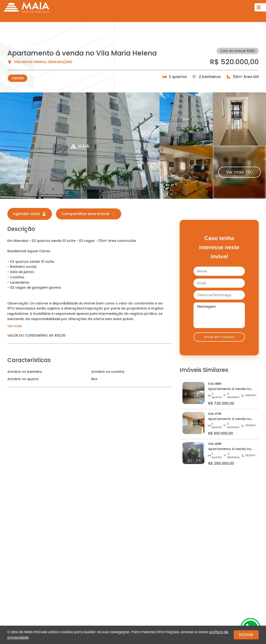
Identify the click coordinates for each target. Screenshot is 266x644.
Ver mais (15, 326)
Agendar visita (30, 214)
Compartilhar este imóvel (89, 214)
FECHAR (246, 635)
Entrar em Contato (219, 337)
